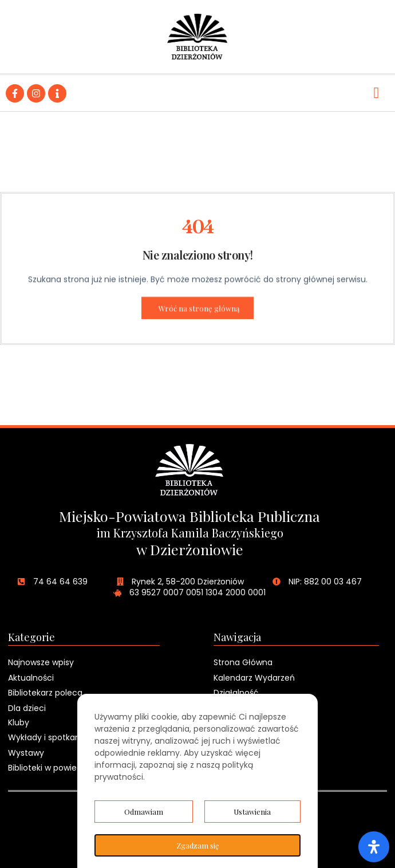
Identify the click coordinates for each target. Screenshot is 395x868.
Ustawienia (252, 812)
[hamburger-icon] (376, 93)
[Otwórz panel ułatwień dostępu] (374, 847)
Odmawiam (144, 812)
